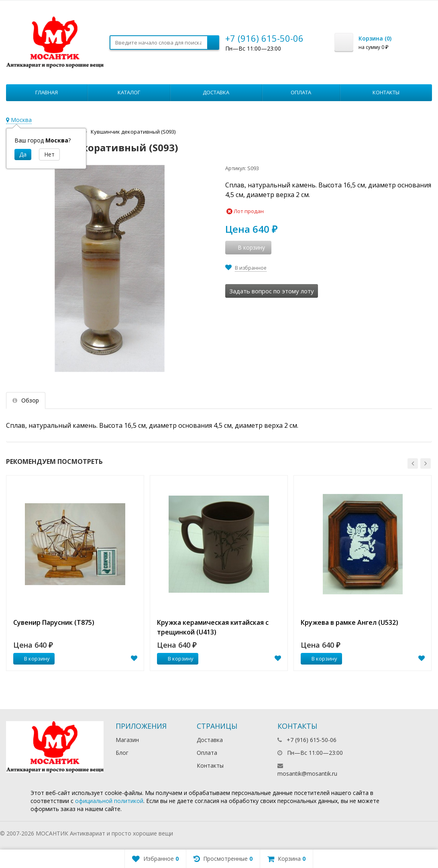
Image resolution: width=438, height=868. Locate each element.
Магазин (127, 740)
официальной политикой (109, 801)
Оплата (301, 92)
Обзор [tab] (26, 400)
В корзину (33, 659)
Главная (47, 92)
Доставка (216, 92)
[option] (75, 573)
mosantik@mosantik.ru (307, 773)
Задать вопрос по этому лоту (272, 291)
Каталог (129, 92)
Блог (122, 753)
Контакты (386, 92)
